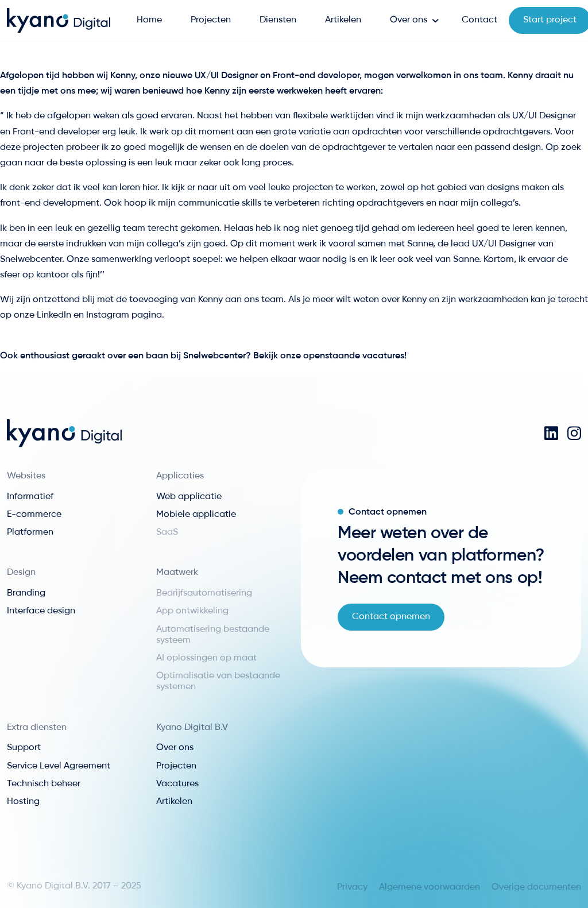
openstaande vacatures (354, 356)
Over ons (409, 20)
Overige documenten (536, 887)
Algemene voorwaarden (430, 887)
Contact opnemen (391, 617)
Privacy (352, 887)
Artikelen (343, 20)
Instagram (109, 315)
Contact (479, 20)
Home (149, 20)
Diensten (278, 20)
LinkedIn (55, 315)
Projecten (211, 20)
